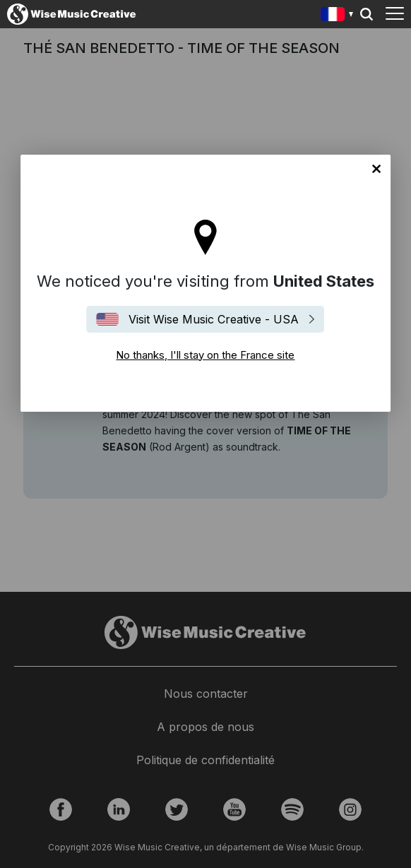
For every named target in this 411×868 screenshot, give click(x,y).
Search (367, 14)
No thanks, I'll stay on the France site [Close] (376, 169)
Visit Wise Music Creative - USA (214, 319)
